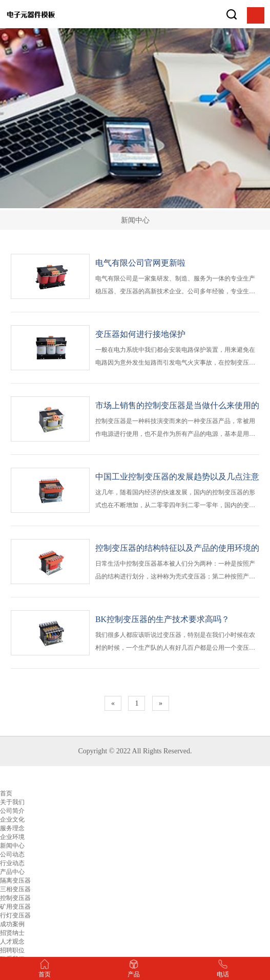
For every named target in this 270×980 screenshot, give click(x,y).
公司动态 (12, 854)
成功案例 (12, 924)
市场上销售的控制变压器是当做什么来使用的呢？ (177, 406)
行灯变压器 (15, 915)
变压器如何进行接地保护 (140, 334)
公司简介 (12, 811)
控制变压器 (15, 898)
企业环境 (12, 837)
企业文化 (12, 819)
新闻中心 (12, 846)
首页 (6, 793)
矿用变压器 (15, 907)
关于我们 (12, 802)
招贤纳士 (12, 933)
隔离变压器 (15, 881)
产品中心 (12, 872)
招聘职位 (12, 950)
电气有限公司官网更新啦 (140, 263)
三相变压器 (15, 889)
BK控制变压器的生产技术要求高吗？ (162, 619)
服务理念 (12, 828)
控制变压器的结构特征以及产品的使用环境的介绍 (177, 549)
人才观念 (12, 942)
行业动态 (12, 863)
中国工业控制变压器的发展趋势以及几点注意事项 (177, 478)
